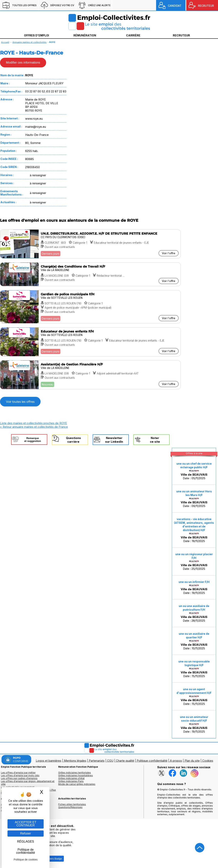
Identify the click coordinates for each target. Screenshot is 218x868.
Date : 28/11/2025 (194, 613)
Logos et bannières (49, 761)
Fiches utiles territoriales (72, 804)
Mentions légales (75, 761)
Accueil (5, 42)
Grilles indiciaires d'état (71, 778)
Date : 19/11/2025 (194, 530)
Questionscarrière (73, 440)
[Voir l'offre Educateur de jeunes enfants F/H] (90, 342)
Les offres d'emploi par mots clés (20, 775)
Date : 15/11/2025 (194, 669)
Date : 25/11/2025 (194, 562)
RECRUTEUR (206, 6)
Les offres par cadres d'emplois (19, 778)
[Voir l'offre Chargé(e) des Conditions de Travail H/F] (90, 274)
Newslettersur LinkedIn (114, 440)
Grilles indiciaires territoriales (75, 773)
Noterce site (155, 440)
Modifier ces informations (23, 63)
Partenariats (97, 761)
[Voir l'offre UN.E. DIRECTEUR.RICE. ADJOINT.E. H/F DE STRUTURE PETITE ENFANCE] (90, 244)
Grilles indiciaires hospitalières (76, 775)
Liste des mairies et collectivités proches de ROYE (33, 423)
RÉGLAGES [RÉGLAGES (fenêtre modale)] (26, 842)
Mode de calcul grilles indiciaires (77, 784)
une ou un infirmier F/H (194, 582)
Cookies (208, 761)
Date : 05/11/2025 (194, 471)
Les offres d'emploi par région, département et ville (28, 783)
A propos (176, 761)
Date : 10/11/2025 (194, 641)
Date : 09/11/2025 (194, 499)
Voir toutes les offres (20, 402)
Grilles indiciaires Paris (71, 781)
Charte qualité (125, 761)
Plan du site (192, 761)
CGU (110, 761)
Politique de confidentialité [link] (26, 851)
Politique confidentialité (152, 761)
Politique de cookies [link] (26, 860)
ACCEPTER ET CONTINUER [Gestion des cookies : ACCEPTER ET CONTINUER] (26, 824)
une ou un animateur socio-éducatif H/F (194, 719)
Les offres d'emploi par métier (18, 773)
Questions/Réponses (70, 807)
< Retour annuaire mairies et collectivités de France (34, 427)
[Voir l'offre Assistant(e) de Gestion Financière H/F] (90, 375)
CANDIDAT (175, 6)
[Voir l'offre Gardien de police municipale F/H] (90, 307)
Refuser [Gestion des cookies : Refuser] (26, 833)
